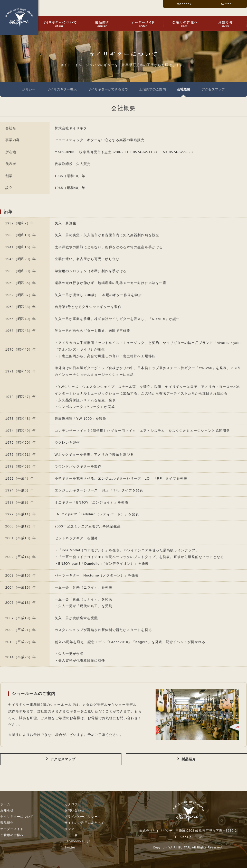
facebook (184, 4)
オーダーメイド (143, 24)
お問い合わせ (74, 810)
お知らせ (226, 24)
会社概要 (184, 89)
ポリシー (29, 89)
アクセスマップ (213, 89)
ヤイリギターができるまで (108, 89)
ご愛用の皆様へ (184, 24)
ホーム (5, 804)
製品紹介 (101, 24)
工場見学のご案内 (153, 89)
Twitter (70, 847)
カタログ (71, 804)
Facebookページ (77, 841)
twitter (226, 4)
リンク (69, 829)
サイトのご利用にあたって (84, 823)
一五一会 (71, 835)
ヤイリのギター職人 (62, 89)
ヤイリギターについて (59, 24)
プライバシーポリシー (81, 817)
